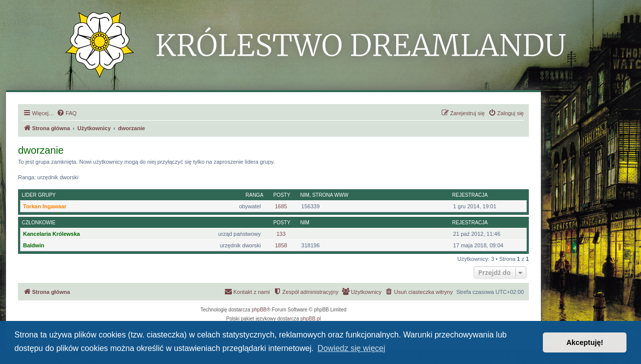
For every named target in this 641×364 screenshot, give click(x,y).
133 (281, 234)
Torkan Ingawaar (45, 206)
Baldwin (34, 245)
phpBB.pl (311, 319)
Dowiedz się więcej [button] (351, 348)
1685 (281, 206)
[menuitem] (67, 113)
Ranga (254, 195)
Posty (282, 195)
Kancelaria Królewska (52, 234)
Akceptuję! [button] (585, 342)
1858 (281, 245)
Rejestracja (470, 195)
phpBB (259, 310)
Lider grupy (39, 195)
